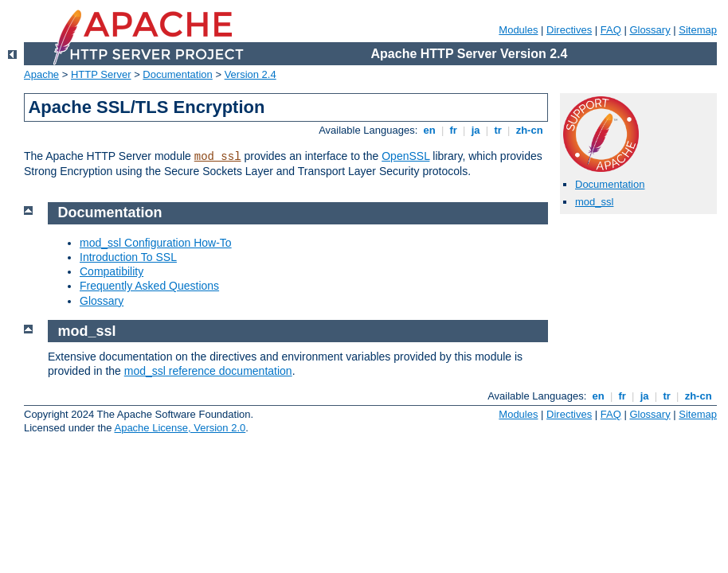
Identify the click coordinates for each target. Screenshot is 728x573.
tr (498, 130)
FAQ (611, 30)
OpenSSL (405, 156)
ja (476, 130)
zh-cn (529, 130)
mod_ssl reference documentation (208, 371)
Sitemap (698, 30)
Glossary (650, 30)
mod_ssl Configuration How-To (156, 243)
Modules (518, 30)
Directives (569, 30)
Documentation (177, 74)
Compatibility (112, 271)
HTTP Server (101, 74)
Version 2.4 (250, 74)
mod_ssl (218, 157)
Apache (41, 74)
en (429, 130)
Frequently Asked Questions (149, 286)
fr (454, 130)
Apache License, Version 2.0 (180, 428)
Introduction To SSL (128, 257)
